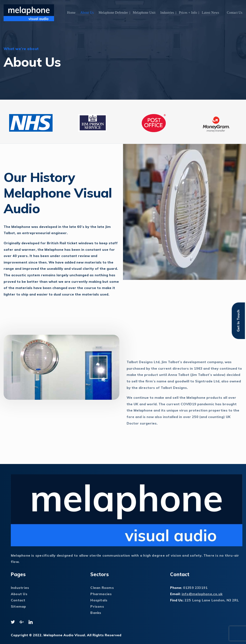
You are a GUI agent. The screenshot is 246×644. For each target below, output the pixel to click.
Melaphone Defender (113, 13)
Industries (167, 13)
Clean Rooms (102, 588)
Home (71, 13)
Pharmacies (101, 594)
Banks (96, 613)
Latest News (210, 13)
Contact (18, 600)
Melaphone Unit (144, 13)
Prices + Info (188, 13)
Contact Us (235, 13)
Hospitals (99, 600)
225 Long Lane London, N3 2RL (212, 600)
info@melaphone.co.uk (202, 594)
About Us (87, 13)
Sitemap (18, 606)
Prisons (97, 606)
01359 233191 (195, 588)
